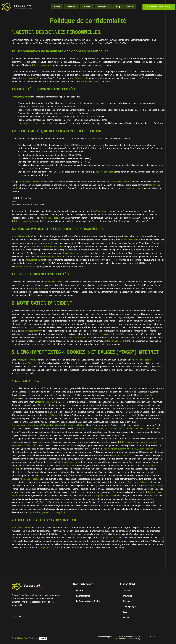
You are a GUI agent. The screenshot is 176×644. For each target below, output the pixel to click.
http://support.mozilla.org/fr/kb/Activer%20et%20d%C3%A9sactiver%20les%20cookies (115, 429)
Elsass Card (23, 638)
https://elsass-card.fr (42, 65)
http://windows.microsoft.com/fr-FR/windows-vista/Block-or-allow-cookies (47, 425)
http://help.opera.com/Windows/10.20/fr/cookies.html (129, 449)
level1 (43, 638)
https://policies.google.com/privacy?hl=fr (47, 512)
